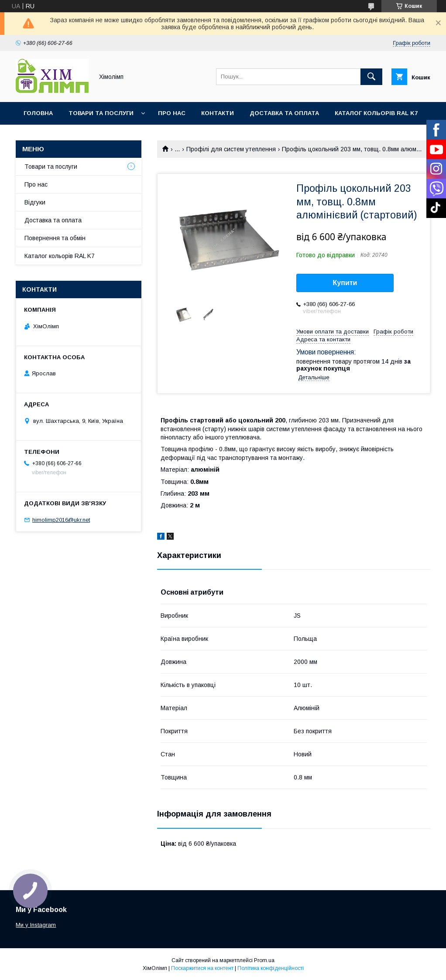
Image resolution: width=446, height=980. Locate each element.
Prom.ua (264, 960)
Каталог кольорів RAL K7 (376, 113)
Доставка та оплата (284, 113)
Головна (38, 113)
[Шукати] (371, 77)
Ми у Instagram (36, 925)
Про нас (172, 113)
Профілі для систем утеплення (231, 149)
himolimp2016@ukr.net (61, 520)
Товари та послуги (101, 113)
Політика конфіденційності (271, 968)
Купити (345, 283)
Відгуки (35, 202)
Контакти (218, 113)
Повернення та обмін (55, 238)
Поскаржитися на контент (202, 968)
